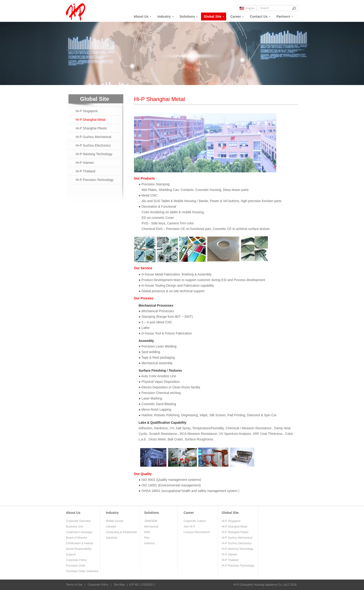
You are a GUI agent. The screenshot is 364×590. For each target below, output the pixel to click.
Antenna (149, 543)
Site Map (119, 585)
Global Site (230, 513)
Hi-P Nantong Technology (94, 154)
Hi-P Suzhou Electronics (93, 145)
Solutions (152, 513)
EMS (147, 532)
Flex (147, 538)
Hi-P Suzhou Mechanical (93, 137)
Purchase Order (76, 566)
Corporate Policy (76, 560)
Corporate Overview (78, 521)
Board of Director (76, 538)
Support (71, 554)
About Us (73, 513)
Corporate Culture (195, 521)
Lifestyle (111, 527)
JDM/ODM (151, 521)
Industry (112, 513)
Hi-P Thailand (85, 171)
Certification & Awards (80, 543)
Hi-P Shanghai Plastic (91, 128)
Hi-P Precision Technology (95, 180)
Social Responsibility (79, 549)
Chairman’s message (79, 532)
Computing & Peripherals (121, 532)
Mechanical (151, 527)
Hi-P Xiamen (85, 163)
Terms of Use (74, 585)
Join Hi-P (189, 527)
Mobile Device (115, 521)
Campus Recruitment (197, 532)
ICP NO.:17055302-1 (142, 585)
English (250, 8)
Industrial (112, 538)
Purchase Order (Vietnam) (82, 571)
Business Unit (74, 527)
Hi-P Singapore (87, 111)
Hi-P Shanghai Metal (91, 120)
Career (189, 513)
